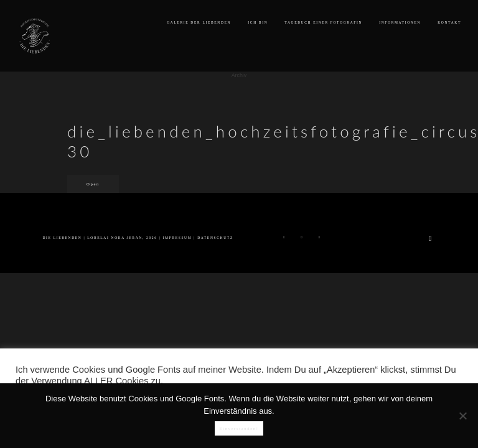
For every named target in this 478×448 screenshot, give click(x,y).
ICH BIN (258, 22)
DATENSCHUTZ (215, 238)
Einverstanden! (239, 428)
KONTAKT (449, 22)
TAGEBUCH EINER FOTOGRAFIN (323, 22)
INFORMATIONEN (400, 22)
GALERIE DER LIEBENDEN (199, 22)
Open (93, 184)
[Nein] (462, 416)
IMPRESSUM (178, 238)
